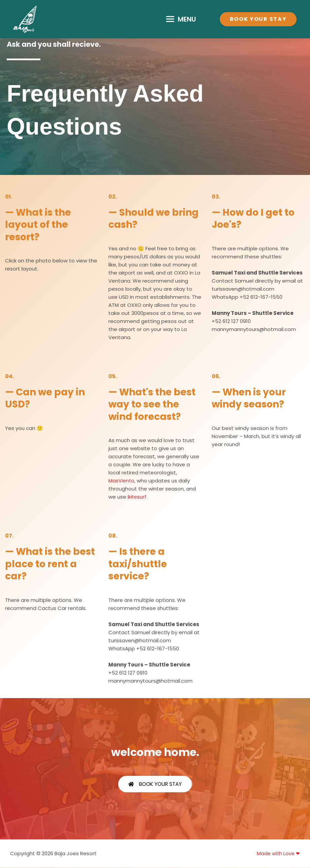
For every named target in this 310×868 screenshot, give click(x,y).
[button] (181, 19)
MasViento (122, 481)
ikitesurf (137, 497)
